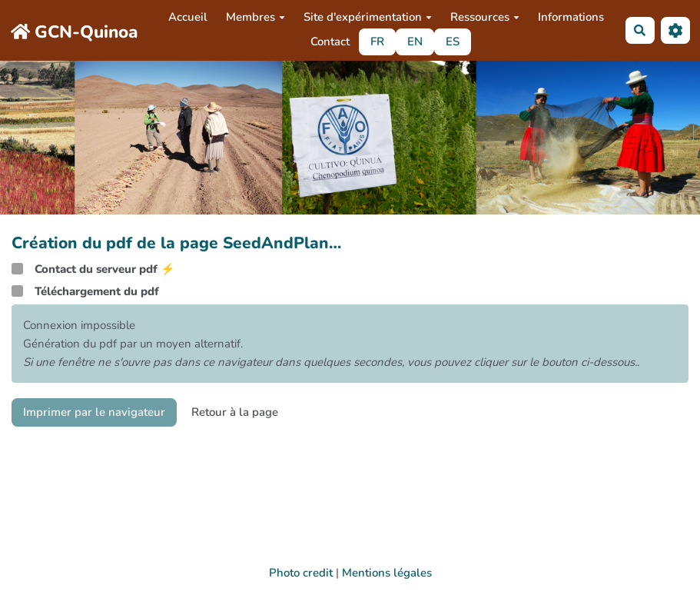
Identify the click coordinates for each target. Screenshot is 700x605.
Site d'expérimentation (368, 17)
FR (377, 42)
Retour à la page (235, 412)
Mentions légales (387, 573)
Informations (571, 17)
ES (453, 42)
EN (415, 42)
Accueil (188, 17)
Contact (330, 42)
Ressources (485, 17)
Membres (255, 17)
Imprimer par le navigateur (94, 412)
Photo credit (301, 573)
